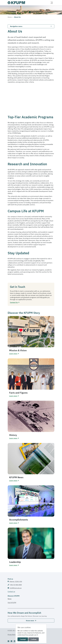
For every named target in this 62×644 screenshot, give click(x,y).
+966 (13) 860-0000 (16, 585)
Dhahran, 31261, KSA (16, 581)
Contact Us (15, 302)
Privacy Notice (12, 635)
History (13, 435)
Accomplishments (19, 520)
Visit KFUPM (12, 603)
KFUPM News (16, 477)
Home (10, 17)
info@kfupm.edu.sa (16, 588)
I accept (23, 639)
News (10, 599)
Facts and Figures (18, 393)
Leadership (15, 562)
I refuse (34, 639)
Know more (31, 621)
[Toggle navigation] (52, 3)
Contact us (11, 591)
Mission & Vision (18, 350)
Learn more (14, 354)
